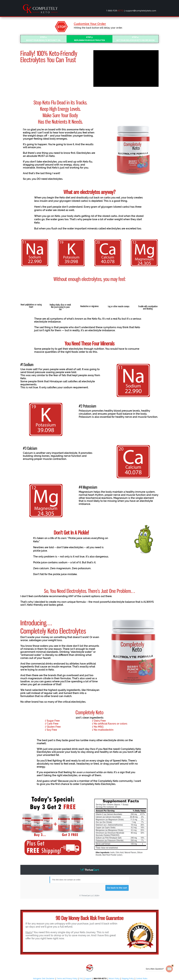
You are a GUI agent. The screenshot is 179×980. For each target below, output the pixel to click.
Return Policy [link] (114, 978)
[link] (40, 12)
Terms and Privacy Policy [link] (67, 978)
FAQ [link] (81, 978)
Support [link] (88, 978)
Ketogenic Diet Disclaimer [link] (44, 978)
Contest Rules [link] (142, 978)
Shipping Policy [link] (128, 978)
